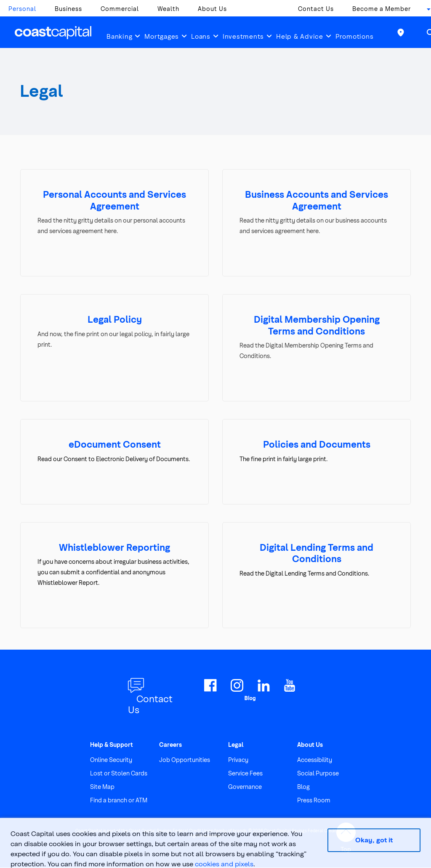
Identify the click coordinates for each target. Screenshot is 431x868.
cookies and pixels (224, 864)
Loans (201, 36)
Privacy (238, 760)
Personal (22, 9)
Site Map (102, 787)
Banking (119, 36)
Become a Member (382, 9)
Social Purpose (318, 774)
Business (68, 9)
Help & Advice (300, 36)
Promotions (355, 36)
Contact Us (316, 9)
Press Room (314, 800)
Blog (303, 787)
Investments (243, 36)
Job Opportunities (185, 760)
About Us (212, 9)
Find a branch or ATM (119, 800)
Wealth (168, 9)
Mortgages (162, 36)
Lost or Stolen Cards (119, 774)
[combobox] (426, 11)
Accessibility (315, 760)
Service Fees (245, 774)
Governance (245, 787)
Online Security (111, 760)
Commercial (120, 9)
